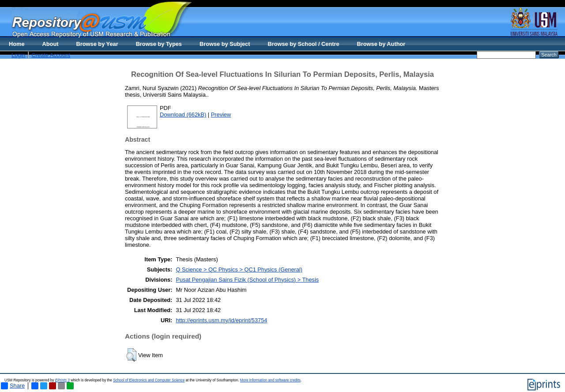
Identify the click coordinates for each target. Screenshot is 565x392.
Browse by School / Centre (303, 44)
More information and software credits (270, 380)
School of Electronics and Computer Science (149, 380)
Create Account (51, 55)
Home (17, 44)
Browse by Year (97, 44)
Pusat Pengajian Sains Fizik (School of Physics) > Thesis (247, 280)
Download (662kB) (183, 115)
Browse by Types (159, 44)
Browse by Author (381, 44)
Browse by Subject (225, 44)
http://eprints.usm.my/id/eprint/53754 (221, 320)
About (51, 44)
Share (13, 386)
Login (18, 55)
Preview (221, 115)
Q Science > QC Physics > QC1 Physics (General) (239, 269)
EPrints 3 (62, 380)
